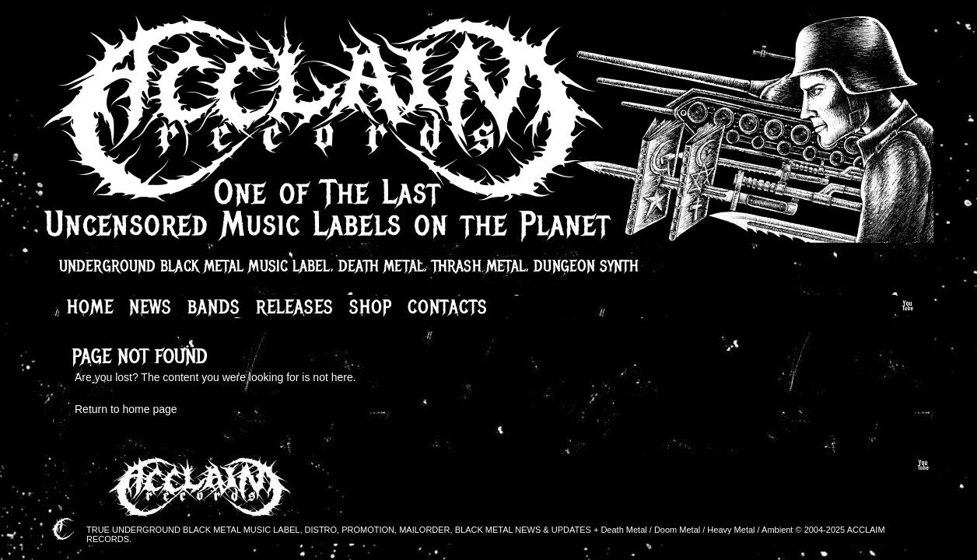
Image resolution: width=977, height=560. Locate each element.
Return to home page (126, 409)
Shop (371, 306)
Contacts (448, 306)
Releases (295, 306)
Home (90, 306)
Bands (214, 306)
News (151, 306)
